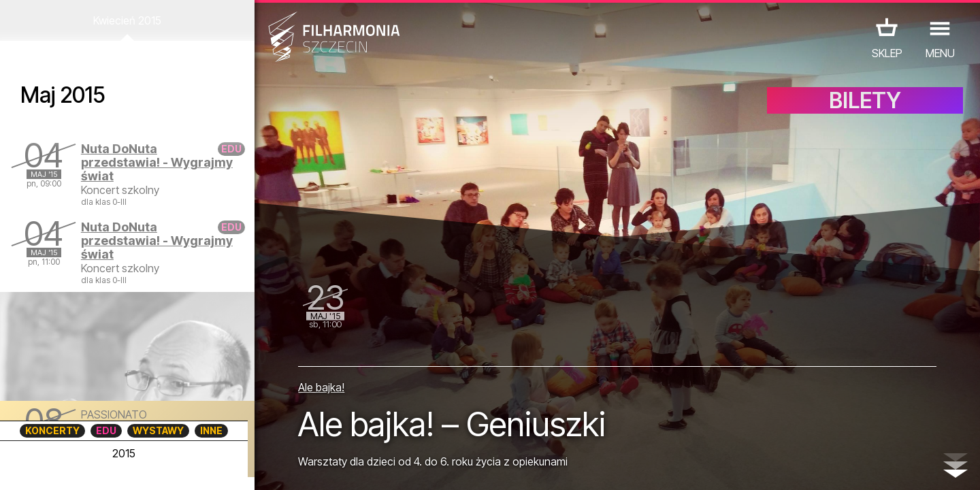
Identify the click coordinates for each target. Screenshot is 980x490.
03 (55, 467)
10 (193, 467)
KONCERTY (52, 430)
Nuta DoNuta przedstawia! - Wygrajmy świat (157, 162)
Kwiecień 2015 (127, 20)
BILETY (865, 100)
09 (174, 467)
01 (15, 467)
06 (114, 467)
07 (134, 467)
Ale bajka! (321, 387)
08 (154, 467)
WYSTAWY (158, 430)
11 (213, 467)
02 (34, 467)
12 (233, 467)
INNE (211, 430)
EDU (106, 430)
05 (94, 467)
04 (75, 467)
